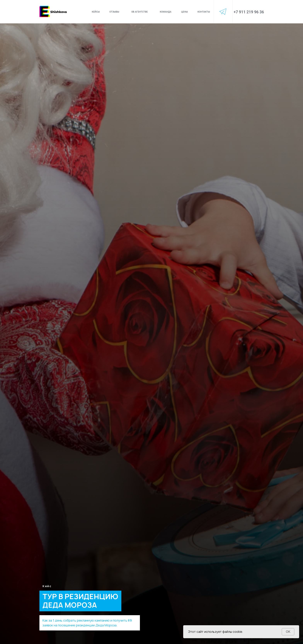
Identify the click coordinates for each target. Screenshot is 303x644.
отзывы (114, 12)
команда (166, 12)
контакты (204, 12)
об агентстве (139, 12)
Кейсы (96, 12)
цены (184, 12)
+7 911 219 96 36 (249, 12)
